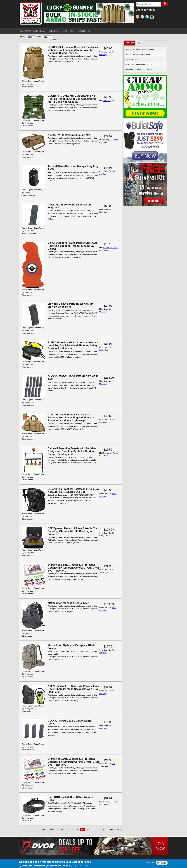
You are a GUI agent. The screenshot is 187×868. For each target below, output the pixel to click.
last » (119, 829)
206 (62, 829)
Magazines (103, 212)
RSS (138, 17)
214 (103, 829)
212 (93, 829)
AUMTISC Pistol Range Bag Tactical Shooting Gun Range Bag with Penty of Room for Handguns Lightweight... (71, 418)
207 (67, 829)
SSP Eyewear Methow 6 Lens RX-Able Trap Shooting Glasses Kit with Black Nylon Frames (73, 531)
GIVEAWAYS (25, 31)
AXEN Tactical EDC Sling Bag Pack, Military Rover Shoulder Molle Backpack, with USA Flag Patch (73, 689)
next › (112, 829)
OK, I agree (149, 863)
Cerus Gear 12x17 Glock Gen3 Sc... (140, 64)
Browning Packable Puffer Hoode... (140, 69)
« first (43, 829)
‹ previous (51, 829)
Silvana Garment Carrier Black (138, 54)
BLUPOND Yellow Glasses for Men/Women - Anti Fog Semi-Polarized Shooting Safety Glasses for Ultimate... (73, 345)
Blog (138, 43)
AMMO (65, 31)
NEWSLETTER (84, 31)
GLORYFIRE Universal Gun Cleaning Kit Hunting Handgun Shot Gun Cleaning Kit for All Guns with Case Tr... (72, 99)
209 (77, 829)
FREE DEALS (53, 31)
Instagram (153, 17)
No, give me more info (78, 866)
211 (88, 829)
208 (72, 829)
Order (39, 37)
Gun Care (107, 101)
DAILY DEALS (39, 31)
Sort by (22, 37)
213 (98, 829)
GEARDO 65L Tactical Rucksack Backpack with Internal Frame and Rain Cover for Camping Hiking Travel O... (73, 50)
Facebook (143, 17)
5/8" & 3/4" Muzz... (133, 59)
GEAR (73, 31)
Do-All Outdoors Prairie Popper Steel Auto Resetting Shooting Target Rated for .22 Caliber (73, 246)
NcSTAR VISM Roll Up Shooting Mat (69, 135)
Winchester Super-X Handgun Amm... (141, 49)
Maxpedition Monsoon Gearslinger (68, 603)
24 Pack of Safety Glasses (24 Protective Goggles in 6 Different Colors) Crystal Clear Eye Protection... (73, 568)
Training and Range (111, 140)
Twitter (148, 17)
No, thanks (162, 863)
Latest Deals (129, 43)
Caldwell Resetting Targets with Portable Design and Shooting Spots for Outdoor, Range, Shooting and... (72, 451)
